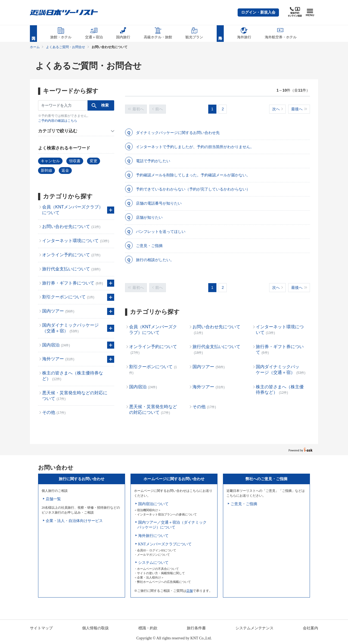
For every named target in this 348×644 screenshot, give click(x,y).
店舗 (189, 591)
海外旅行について (153, 536)
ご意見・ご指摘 (244, 504)
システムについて (153, 563)
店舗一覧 (53, 499)
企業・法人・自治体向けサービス (74, 521)
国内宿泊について (153, 504)
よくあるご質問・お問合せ (66, 47)
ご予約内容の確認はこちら (58, 121)
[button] (258, 12)
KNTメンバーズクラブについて (165, 544)
